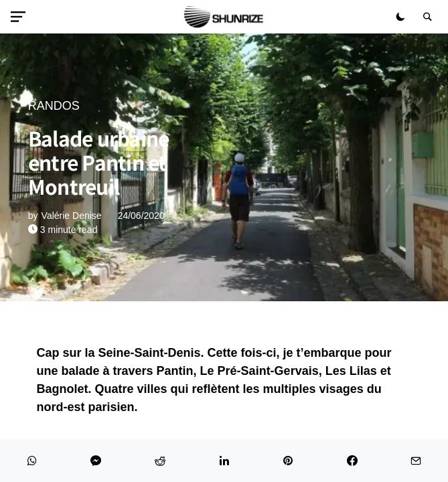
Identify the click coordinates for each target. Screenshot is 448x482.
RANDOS (54, 106)
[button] (21, 17)
